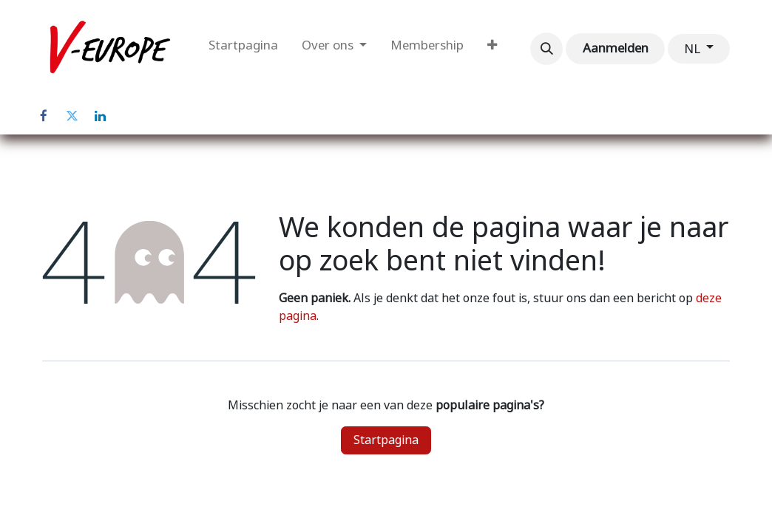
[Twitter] (72, 116)
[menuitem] (243, 49)
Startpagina (386, 440)
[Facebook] (44, 116)
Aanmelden (616, 48)
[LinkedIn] (100, 116)
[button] (546, 49)
